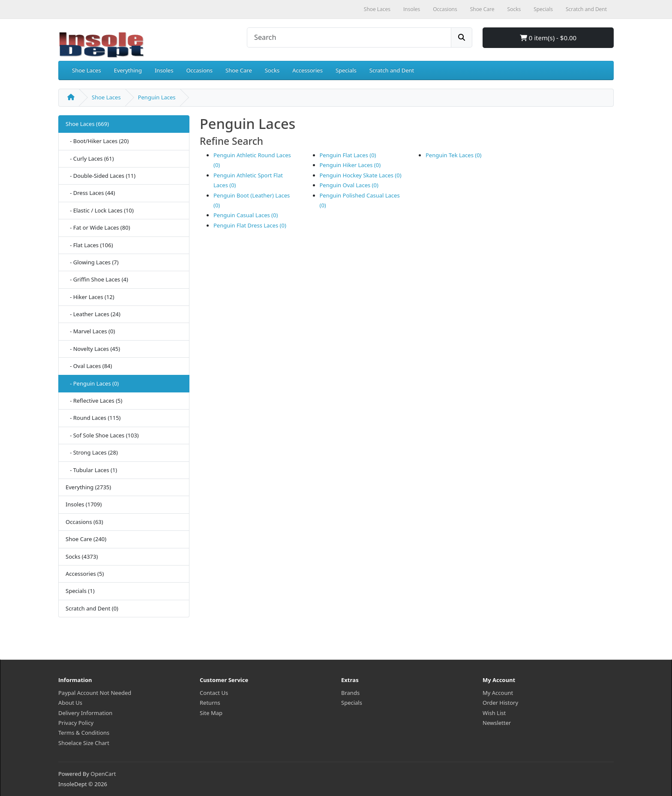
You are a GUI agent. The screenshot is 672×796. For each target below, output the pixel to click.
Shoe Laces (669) (87, 124)
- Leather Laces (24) (93, 314)
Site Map (211, 713)
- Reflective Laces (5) (94, 401)
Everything (128, 70)
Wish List (494, 713)
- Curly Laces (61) (90, 159)
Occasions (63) (84, 522)
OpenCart (103, 774)
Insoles (164, 70)
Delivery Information (85, 713)
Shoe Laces (87, 70)
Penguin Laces (157, 97)
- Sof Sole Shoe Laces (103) (102, 435)
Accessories (307, 70)
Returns (210, 703)
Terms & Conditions (84, 733)
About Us (70, 703)
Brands (350, 693)
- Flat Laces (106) (89, 245)
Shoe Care (239, 70)
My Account (498, 693)
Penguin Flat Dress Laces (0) (250, 225)
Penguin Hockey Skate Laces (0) (361, 175)
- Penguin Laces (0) (92, 383)
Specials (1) (80, 591)
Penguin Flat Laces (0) (348, 155)
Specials (346, 70)
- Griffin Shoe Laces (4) (97, 279)
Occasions (199, 70)
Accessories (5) (85, 574)
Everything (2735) (88, 487)
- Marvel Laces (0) (90, 331)
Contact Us (214, 693)
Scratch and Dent (392, 70)
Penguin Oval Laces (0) (349, 185)
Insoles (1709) (84, 504)
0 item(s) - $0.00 (548, 38)
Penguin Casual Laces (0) (246, 215)
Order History (500, 703)
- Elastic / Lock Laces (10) (100, 210)
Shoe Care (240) (86, 539)
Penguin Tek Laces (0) (454, 155)
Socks (272, 70)
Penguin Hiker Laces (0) (350, 165)
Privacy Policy (76, 723)
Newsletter (497, 723)
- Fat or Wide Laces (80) (98, 227)
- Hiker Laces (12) (90, 297)
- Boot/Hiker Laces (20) (97, 141)
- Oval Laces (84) (89, 366)
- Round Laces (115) (93, 418)
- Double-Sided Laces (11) (100, 176)
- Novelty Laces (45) (93, 349)
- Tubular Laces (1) (91, 470)
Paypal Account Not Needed (95, 693)
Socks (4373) (82, 557)
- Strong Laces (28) (92, 452)
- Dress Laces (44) (90, 193)
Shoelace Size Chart (84, 743)
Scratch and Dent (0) (92, 608)
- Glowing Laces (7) (92, 262)
